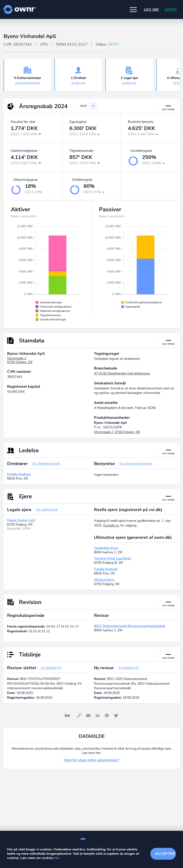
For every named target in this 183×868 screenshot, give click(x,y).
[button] (133, 9)
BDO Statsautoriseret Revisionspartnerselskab (130, 626)
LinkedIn (98, 716)
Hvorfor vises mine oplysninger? (91, 760)
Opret (171, 10)
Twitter (116, 716)
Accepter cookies (165, 854)
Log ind (152, 10)
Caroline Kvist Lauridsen (112, 558)
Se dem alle (78, 83)
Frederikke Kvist (106, 548)
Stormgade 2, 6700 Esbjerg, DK (117, 432)
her (57, 858)
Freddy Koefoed (19, 474)
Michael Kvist (104, 580)
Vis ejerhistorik (47, 510)
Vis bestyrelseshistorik (136, 464)
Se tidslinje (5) (51, 668)
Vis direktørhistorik (46, 464)
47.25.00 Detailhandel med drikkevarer (122, 373)
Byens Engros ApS (21, 520)
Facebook (107, 716)
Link (79, 716)
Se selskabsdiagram (28, 83)
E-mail (88, 716)
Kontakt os (111, 525)
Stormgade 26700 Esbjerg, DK (20, 360)
